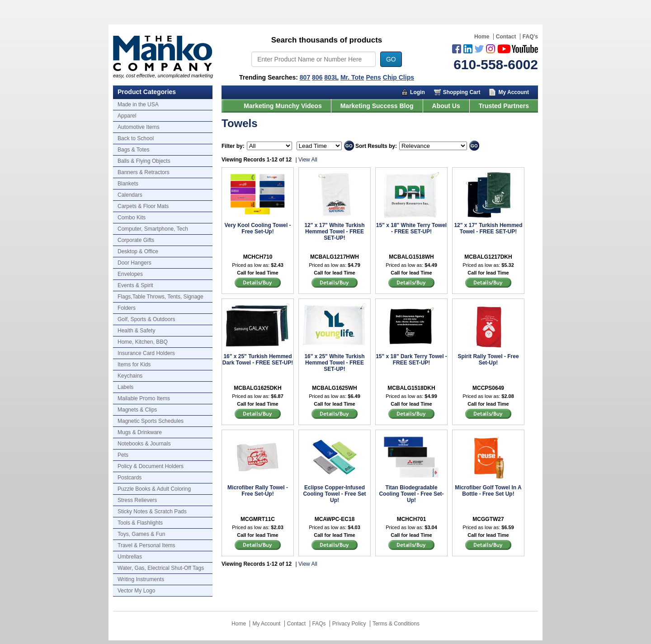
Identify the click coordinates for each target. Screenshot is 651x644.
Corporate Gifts (136, 240)
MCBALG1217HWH (335, 257)
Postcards (130, 478)
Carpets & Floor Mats (143, 206)
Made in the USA (138, 104)
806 (317, 77)
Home (482, 37)
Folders (127, 308)
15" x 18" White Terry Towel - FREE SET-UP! (411, 228)
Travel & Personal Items (146, 545)
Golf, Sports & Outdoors (146, 319)
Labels (125, 387)
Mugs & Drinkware (140, 432)
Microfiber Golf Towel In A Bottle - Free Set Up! (488, 491)
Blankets (128, 184)
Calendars (130, 195)
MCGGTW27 (488, 519)
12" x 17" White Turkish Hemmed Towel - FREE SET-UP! (334, 232)
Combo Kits (132, 218)
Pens (373, 77)
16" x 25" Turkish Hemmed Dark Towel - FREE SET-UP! (258, 360)
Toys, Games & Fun (141, 534)
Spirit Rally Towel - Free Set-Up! (488, 360)
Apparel (127, 116)
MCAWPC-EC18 (335, 519)
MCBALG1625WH (334, 388)
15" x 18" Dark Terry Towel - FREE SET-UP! (411, 360)
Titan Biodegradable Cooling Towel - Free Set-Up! (411, 494)
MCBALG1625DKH (257, 388)
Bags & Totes (134, 150)
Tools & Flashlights (140, 523)
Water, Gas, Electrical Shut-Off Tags (161, 568)
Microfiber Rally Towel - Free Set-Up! (258, 491)
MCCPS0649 (488, 388)
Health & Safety (136, 331)
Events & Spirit (135, 285)
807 (305, 77)
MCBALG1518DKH (411, 388)
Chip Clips (399, 77)
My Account (514, 92)
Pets (123, 455)
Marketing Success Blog (377, 106)
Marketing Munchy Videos (283, 106)
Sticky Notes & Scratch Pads (152, 511)
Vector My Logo (136, 591)
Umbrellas (130, 557)
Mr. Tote (352, 77)
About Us (446, 106)
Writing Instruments (141, 579)
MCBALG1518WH (411, 257)
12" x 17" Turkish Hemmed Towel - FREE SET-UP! (488, 228)
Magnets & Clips (137, 410)
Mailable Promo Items (144, 398)
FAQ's (530, 37)
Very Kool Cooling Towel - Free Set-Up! (257, 228)
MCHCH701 (412, 519)
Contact (506, 37)
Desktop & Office (138, 251)
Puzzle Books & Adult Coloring (154, 489)
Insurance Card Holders (146, 353)
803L (331, 77)
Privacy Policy (349, 624)
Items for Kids (134, 365)
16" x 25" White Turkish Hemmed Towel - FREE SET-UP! (334, 363)
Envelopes (130, 274)
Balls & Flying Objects (144, 161)
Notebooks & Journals (144, 444)
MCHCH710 (258, 257)
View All (308, 160)
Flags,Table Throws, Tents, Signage (160, 297)
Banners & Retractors (144, 172)
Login (417, 92)
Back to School (136, 138)
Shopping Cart (462, 92)
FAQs (319, 624)
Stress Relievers (137, 500)
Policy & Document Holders (151, 466)
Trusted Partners (504, 106)
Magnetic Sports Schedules (151, 421)
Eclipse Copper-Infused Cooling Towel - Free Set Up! (334, 494)
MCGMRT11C (258, 519)
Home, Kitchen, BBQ (143, 342)
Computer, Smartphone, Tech (153, 229)
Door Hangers (134, 263)
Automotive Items (139, 127)
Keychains (130, 376)
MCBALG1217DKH (488, 257)
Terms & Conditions (396, 624)
